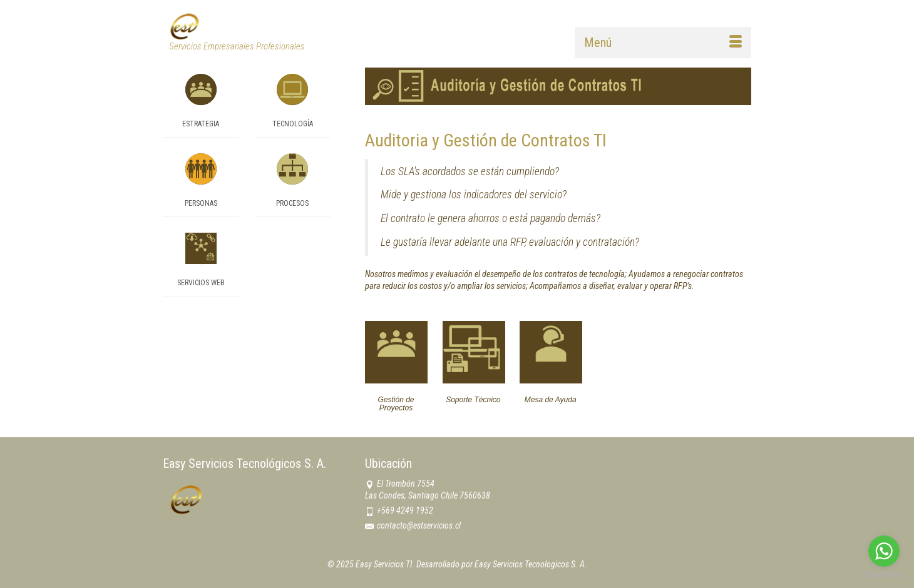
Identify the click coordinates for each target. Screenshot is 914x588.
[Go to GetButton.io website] (884, 575)
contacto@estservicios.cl (413, 525)
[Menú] (663, 43)
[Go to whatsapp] (884, 551)
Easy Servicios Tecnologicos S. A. (531, 564)
